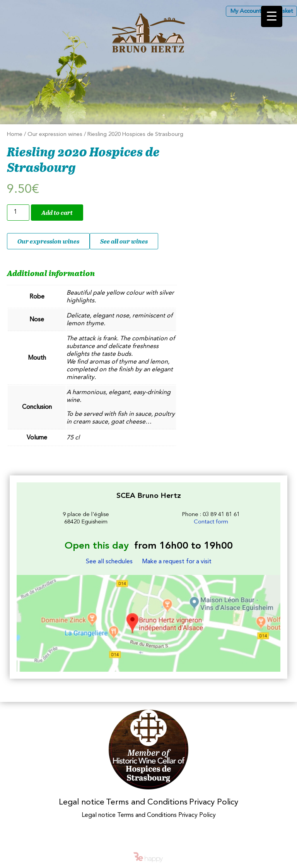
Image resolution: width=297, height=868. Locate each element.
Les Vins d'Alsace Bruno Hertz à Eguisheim (148, 33)
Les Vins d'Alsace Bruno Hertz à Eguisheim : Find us (148, 623)
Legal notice (82, 802)
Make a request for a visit (177, 562)
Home (15, 135)
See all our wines (124, 241)
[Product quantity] (18, 213)
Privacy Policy (214, 802)
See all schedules (109, 562)
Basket (284, 11)
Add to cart (57, 213)
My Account (246, 11)
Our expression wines (55, 135)
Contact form (211, 522)
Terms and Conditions (147, 802)
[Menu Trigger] (272, 16)
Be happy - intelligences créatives (148, 857)
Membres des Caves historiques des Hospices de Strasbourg (149, 750)
